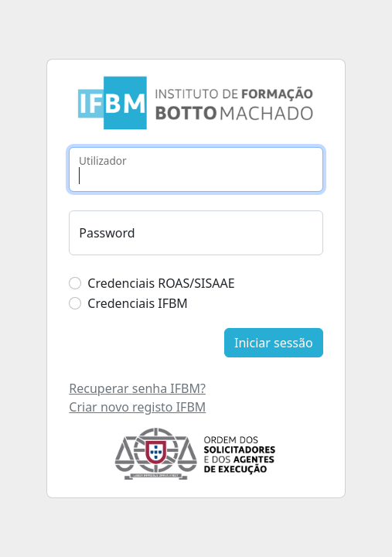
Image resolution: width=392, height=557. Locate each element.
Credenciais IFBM (138, 303)
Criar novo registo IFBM (137, 407)
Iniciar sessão (274, 343)
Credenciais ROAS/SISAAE (161, 283)
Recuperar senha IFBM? (137, 388)
